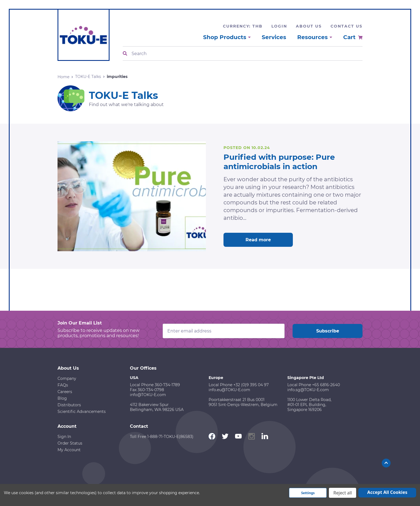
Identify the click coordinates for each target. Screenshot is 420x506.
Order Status (70, 443)
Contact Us (347, 26)
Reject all (343, 493)
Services (274, 37)
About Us (309, 26)
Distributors (69, 405)
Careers (65, 392)
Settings (308, 493)
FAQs (63, 385)
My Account (69, 450)
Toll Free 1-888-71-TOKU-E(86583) (162, 437)
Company (67, 378)
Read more (258, 240)
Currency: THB (243, 26)
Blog (62, 398)
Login (279, 26)
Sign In (64, 437)
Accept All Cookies (387, 492)
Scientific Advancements (82, 412)
